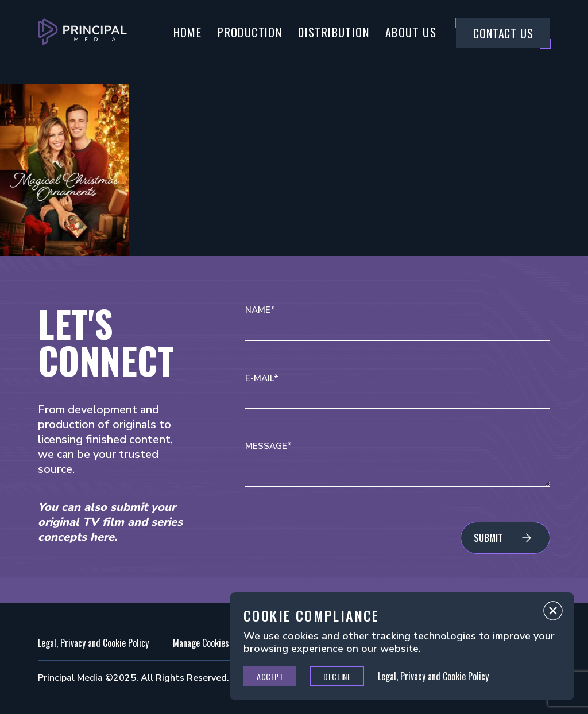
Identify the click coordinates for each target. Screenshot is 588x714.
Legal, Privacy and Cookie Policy (93, 643)
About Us (411, 32)
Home (188, 32)
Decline (337, 676)
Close (553, 614)
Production (250, 32)
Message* (268, 446)
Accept (270, 676)
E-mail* (262, 379)
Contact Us (503, 33)
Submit (488, 538)
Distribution (334, 32)
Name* (260, 310)
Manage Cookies (201, 643)
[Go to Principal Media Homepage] (82, 33)
